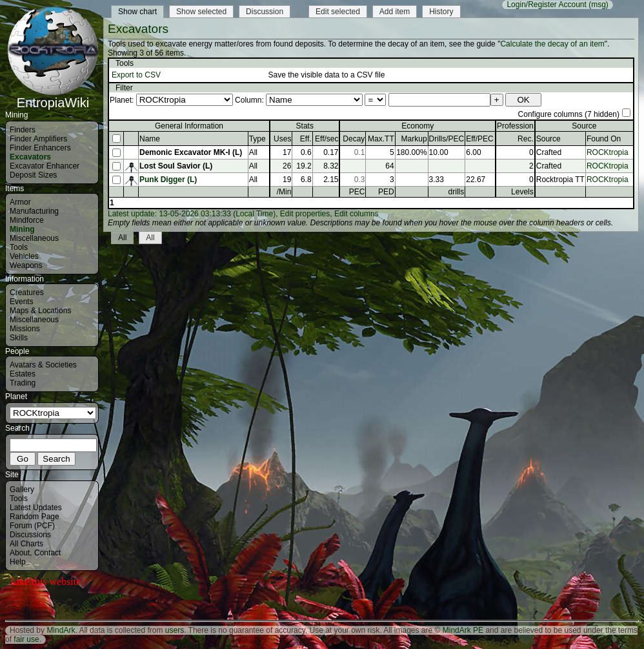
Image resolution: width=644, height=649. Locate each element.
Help (18, 562)
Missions (25, 329)
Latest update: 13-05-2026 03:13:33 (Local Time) (192, 214)
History (441, 12)
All (122, 238)
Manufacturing (34, 211)
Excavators (30, 157)
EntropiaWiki (53, 97)
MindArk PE (463, 630)
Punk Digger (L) (168, 180)
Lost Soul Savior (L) (176, 166)
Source (548, 139)
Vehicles (24, 256)
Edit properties (305, 214)
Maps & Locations (40, 311)
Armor (20, 202)
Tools (19, 247)
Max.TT (381, 139)
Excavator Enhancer (45, 166)
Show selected (201, 12)
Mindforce (27, 220)
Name (150, 139)
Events (22, 302)
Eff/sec (327, 139)
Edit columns (357, 214)
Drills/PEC (447, 139)
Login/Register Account (546, 5)
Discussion (265, 12)
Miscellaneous (34, 238)
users (175, 630)
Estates (23, 374)
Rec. (526, 139)
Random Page (35, 517)
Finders (23, 130)
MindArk (61, 630)
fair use (26, 639)
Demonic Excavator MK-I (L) (191, 152)
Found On (604, 139)
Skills (19, 338)
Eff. (306, 139)
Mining (22, 229)
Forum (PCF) (32, 526)
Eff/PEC (479, 139)
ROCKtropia (608, 152)
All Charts (26, 544)
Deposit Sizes (33, 175)
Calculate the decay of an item (552, 44)
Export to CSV (136, 75)
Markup (414, 139)
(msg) (599, 5)
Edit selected (338, 12)
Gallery (22, 489)
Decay (354, 139)
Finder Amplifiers (38, 139)
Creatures (27, 293)
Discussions (30, 535)
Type (257, 139)
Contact (47, 553)
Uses (282, 139)
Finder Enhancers (40, 148)
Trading (23, 383)
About (20, 553)
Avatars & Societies (43, 365)
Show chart (137, 12)
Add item (395, 12)
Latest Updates (36, 508)
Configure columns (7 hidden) (569, 114)
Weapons (26, 265)
